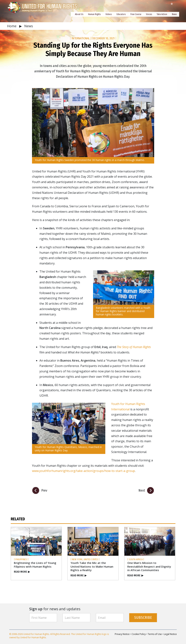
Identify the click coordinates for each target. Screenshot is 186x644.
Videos (109, 14)
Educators (121, 14)
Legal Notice (170, 634)
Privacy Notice (122, 634)
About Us (79, 14)
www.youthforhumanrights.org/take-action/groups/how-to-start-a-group (83, 471)
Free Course (136, 14)
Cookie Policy (139, 634)
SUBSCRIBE (143, 618)
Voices (149, 14)
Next (142, 490)
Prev (44, 490)
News (174, 14)
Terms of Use (155, 634)
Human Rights (94, 14)
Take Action (162, 14)
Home (12, 26)
